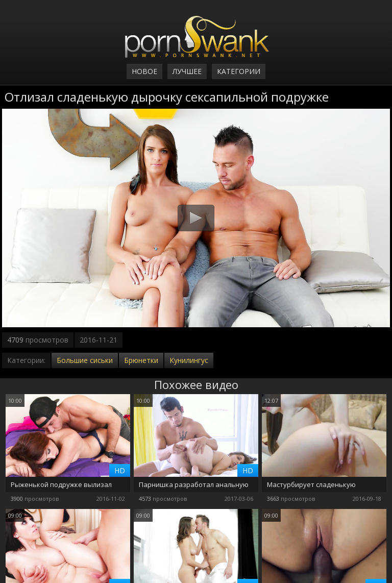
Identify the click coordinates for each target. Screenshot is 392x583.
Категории (239, 71)
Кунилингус (189, 360)
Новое (144, 71)
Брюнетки (141, 360)
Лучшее (187, 71)
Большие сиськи (85, 360)
